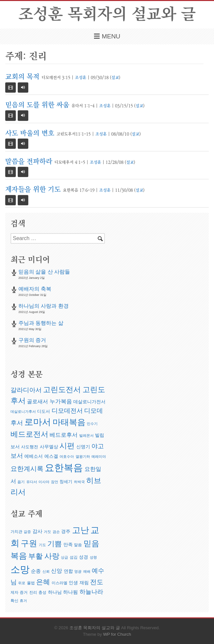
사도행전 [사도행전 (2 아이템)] (30, 447)
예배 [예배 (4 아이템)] (87, 571)
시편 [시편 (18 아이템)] (67, 446)
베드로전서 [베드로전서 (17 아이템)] (29, 434)
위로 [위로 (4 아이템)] (22, 583)
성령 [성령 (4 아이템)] (93, 557)
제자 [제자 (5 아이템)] (14, 592)
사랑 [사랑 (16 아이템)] (52, 556)
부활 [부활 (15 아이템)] (36, 556)
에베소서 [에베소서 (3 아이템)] (34, 456)
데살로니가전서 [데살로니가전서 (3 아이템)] (89, 402)
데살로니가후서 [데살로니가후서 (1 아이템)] (23, 411)
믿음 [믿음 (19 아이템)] (91, 543)
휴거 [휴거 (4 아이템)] (23, 601)
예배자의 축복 (35, 289)
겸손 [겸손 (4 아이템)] (56, 532)
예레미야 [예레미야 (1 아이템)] (99, 456)
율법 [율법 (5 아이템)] (31, 583)
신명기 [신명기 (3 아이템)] (83, 447)
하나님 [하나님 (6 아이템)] (55, 592)
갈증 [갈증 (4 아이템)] (27, 532)
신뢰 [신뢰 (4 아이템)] (46, 571)
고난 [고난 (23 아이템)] (81, 530)
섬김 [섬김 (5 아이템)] (74, 557)
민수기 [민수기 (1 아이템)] (92, 424)
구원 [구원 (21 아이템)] (29, 543)
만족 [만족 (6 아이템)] (68, 544)
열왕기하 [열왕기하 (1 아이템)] (83, 456)
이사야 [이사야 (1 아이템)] (44, 482)
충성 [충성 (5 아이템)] (42, 592)
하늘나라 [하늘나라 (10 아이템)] (91, 592)
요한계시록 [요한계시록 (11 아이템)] (27, 469)
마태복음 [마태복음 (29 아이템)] (69, 422)
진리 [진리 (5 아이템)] (33, 592)
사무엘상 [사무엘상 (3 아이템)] (49, 447)
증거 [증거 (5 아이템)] (24, 592)
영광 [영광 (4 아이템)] (78, 571)
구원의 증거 (32, 340)
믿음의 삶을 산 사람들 (44, 272)
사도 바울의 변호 (30, 133)
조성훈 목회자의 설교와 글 (107, 14)
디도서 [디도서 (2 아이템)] (44, 411)
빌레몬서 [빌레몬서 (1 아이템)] (86, 435)
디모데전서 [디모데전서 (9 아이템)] (67, 411)
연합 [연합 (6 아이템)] (68, 571)
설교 (115, 78)
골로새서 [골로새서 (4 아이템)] (37, 401)
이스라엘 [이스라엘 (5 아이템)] (59, 583)
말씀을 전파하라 (29, 162)
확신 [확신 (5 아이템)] (14, 601)
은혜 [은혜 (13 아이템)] (43, 582)
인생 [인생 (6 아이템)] (73, 583)
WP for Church (117, 634)
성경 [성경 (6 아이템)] (83, 557)
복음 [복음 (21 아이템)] (19, 556)
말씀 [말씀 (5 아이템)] (78, 545)
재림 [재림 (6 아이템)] (84, 583)
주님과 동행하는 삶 (41, 323)
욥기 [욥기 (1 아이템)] (21, 482)
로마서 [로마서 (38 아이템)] (38, 422)
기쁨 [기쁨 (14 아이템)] (55, 544)
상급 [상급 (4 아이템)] (64, 557)
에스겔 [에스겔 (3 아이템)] (51, 456)
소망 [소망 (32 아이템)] (20, 569)
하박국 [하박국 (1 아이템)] (79, 482)
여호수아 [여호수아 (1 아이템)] (67, 456)
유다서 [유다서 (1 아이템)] (32, 482)
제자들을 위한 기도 (33, 190)
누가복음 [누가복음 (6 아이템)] (61, 401)
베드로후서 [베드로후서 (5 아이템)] (64, 435)
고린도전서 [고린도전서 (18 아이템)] (62, 389)
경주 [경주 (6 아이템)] (66, 531)
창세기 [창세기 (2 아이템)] (66, 482)
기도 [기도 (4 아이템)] (42, 545)
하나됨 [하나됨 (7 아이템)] (71, 592)
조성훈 (81, 78)
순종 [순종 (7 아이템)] (36, 571)
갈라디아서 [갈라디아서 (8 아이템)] (26, 390)
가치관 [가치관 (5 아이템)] (16, 532)
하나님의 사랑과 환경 (44, 306)
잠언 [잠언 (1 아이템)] (55, 482)
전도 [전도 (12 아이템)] (97, 582)
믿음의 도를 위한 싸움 (37, 105)
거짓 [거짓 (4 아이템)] (47, 532)
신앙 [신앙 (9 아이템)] (57, 571)
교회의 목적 (22, 77)
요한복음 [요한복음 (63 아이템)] (64, 467)
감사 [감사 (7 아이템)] (37, 531)
